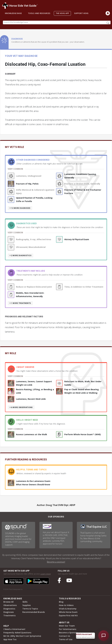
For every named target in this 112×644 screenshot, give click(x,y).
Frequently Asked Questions (17, 633)
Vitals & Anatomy (68, 609)
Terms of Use (66, 639)
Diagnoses (9, 612)
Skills (25, 602)
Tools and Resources (39, 13)
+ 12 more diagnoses (20, 208)
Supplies (27, 605)
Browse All (8, 602)
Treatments (9, 615)
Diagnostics (9, 609)
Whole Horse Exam (68, 612)
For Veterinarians (68, 629)
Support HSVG (81, 13)
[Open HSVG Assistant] (104, 636)
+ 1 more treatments (20, 303)
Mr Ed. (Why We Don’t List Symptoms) (22, 636)
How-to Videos (66, 605)
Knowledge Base (13, 13)
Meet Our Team (67, 626)
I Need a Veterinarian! (14, 629)
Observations (10, 605)
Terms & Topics (30, 609)
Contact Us (64, 636)
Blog (61, 602)
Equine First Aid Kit (68, 615)
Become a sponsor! (56, 562)
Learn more (46, 574)
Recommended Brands (34, 612)
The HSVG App (62, 13)
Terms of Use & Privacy (35, 589)
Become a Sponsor (68, 633)
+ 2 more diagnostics (20, 256)
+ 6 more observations (21, 407)
